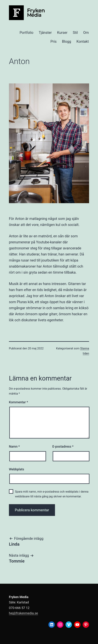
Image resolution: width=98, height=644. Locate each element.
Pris (54, 41)
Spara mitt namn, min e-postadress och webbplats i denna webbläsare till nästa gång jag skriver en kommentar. (52, 494)
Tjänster (45, 33)
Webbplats (17, 469)
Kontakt (83, 41)
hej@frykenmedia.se (23, 613)
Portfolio (27, 33)
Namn (14, 446)
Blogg (66, 41)
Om (86, 33)
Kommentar (18, 402)
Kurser (62, 33)
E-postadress (63, 446)
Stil (75, 33)
